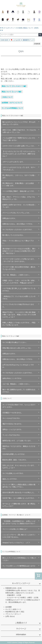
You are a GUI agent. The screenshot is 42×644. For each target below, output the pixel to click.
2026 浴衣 (5, 40)
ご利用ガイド (21, 623)
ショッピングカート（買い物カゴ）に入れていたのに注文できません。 (19, 536)
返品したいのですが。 (10, 479)
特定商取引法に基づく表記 (15, 612)
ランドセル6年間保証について (12, 108)
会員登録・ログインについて (12, 103)
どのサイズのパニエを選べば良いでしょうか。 (19, 146)
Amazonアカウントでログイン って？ (16, 543)
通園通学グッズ (28, 40)
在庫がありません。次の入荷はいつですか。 (18, 224)
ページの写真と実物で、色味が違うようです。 (19, 191)
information (21, 634)
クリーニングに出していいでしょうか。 (17, 213)
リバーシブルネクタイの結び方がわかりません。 (18, 305)
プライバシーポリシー (13, 614)
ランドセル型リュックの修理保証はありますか (19, 566)
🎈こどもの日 (15, 40)
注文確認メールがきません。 (13, 413)
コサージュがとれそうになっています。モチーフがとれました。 (19, 169)
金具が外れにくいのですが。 (13, 378)
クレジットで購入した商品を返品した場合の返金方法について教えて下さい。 (19, 486)
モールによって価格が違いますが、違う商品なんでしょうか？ (19, 505)
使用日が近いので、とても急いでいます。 (17, 441)
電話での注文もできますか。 (13, 424)
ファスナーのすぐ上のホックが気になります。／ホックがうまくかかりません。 (19, 260)
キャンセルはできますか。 (12, 418)
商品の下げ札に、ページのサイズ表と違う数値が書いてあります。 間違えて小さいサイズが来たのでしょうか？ (19, 315)
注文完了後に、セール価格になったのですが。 (19, 498)
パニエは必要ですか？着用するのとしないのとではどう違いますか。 (19, 139)
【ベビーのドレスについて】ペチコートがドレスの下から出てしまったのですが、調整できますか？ (19, 154)
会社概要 (9, 607)
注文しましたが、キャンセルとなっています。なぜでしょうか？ (19, 467)
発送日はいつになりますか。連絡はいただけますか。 (19, 447)
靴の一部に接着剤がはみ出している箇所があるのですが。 (19, 391)
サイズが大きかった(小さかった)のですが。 (18, 229)
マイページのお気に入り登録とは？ (15, 529)
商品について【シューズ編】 (12, 92)
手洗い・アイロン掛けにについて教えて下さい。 (18, 242)
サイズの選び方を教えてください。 (15, 342)
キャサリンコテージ (21, 583)
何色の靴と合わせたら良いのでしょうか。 (17, 348)
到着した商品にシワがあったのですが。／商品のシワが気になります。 (19, 324)
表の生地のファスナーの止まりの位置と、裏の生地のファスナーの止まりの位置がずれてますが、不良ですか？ (19, 251)
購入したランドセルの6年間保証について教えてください (19, 559)
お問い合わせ (10, 616)
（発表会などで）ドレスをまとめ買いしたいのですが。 (19, 298)
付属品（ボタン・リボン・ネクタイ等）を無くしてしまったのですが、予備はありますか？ (19, 282)
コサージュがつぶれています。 (13, 162)
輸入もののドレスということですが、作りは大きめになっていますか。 (19, 123)
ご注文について (7, 97)
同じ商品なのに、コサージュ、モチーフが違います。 (19, 176)
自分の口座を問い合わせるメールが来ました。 (19, 492)
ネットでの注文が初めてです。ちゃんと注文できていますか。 (19, 406)
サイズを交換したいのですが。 (13, 473)
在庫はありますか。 (10, 218)
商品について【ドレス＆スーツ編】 (14, 86)
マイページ (21, 629)
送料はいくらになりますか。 (13, 429)
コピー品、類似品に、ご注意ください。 (17, 275)
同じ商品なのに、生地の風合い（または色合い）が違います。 (18, 184)
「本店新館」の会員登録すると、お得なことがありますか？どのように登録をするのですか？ (19, 522)
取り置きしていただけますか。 (13, 235)
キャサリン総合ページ (13, 609)
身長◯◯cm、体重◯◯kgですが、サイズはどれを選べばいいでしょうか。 (19, 131)
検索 (40, 35)
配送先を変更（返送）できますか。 (15, 460)
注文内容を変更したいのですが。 (14, 454)
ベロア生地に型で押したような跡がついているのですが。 (19, 290)
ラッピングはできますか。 (12, 435)
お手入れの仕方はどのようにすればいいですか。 (18, 366)
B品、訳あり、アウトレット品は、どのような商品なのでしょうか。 (19, 198)
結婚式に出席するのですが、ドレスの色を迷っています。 (19, 206)
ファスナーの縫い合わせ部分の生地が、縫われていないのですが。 (19, 268)
